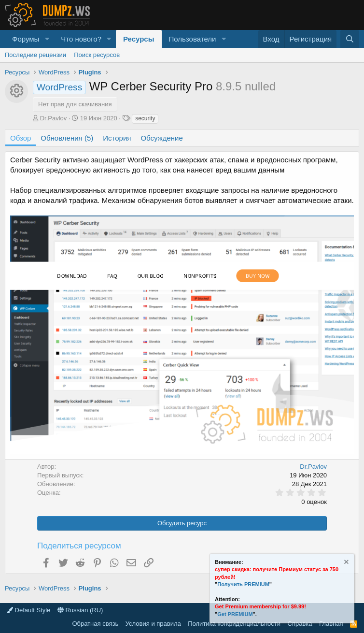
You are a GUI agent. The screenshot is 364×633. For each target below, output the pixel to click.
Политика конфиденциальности (234, 624)
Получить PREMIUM (243, 584)
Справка (300, 624)
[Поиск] (350, 39)
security (145, 118)
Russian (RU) (80, 610)
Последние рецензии (35, 55)
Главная (331, 624)
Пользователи (193, 39)
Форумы (26, 39)
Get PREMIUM (235, 614)
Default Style (28, 610)
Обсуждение (161, 138)
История (117, 138)
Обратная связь (95, 624)
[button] (47, 39)
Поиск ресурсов (97, 55)
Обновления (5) (67, 138)
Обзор (21, 138)
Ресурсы (139, 39)
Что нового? (81, 39)
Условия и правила (153, 624)
